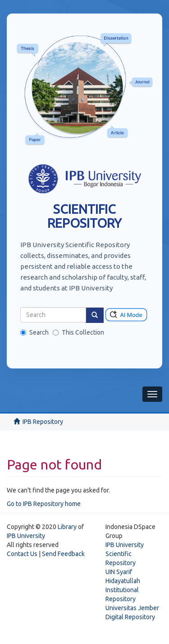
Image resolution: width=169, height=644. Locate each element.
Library (67, 527)
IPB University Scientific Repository (125, 554)
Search (34, 332)
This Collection (78, 332)
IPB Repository (43, 422)
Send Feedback (63, 554)
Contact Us (22, 554)
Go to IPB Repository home (44, 504)
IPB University (26, 536)
